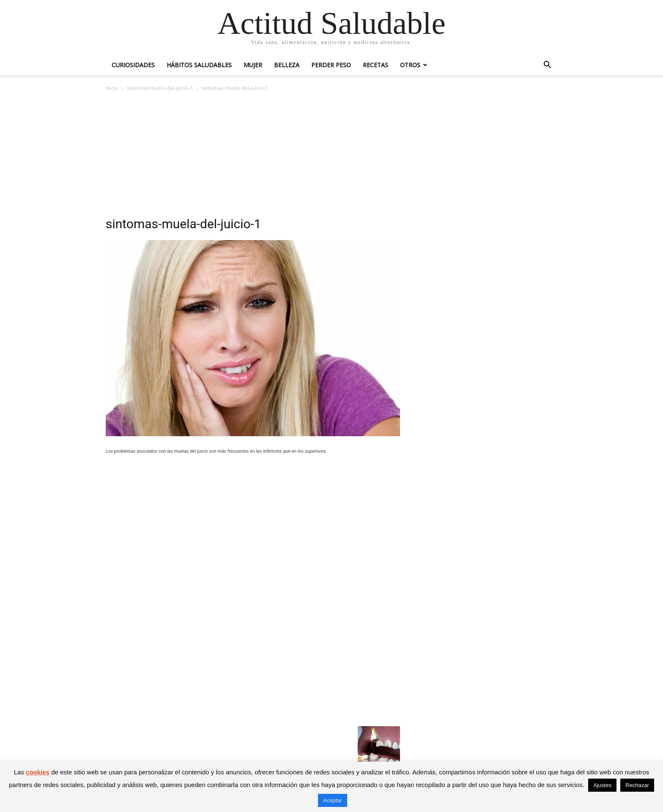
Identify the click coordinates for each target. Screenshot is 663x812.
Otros (410, 65)
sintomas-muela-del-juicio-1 (160, 88)
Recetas (375, 65)
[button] (547, 66)
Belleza (287, 65)
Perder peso (331, 65)
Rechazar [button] (637, 785)
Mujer (253, 65)
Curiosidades (133, 65)
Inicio (112, 88)
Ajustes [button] (602, 785)
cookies (38, 772)
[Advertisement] (331, 156)
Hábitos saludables (199, 65)
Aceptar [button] (333, 800)
